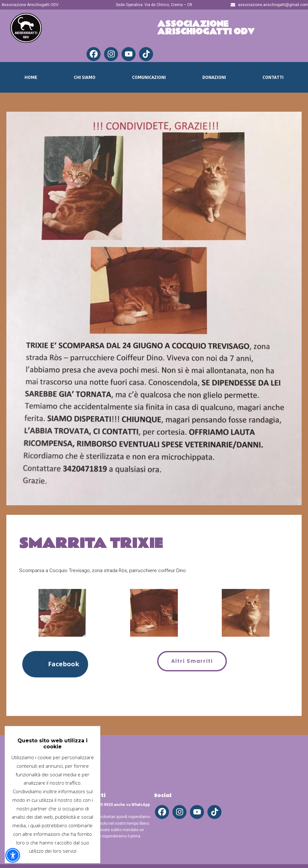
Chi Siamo (85, 77)
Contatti (273, 77)
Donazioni (214, 77)
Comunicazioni (149, 77)
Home (31, 77)
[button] (55, 664)
